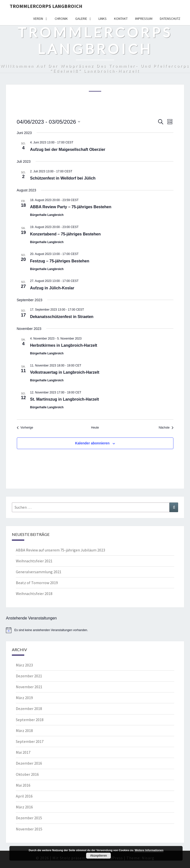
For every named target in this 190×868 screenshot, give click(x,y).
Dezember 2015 (29, 818)
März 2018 (24, 731)
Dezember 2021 (29, 676)
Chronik (61, 19)
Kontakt (121, 19)
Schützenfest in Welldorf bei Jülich (63, 178)
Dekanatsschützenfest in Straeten (62, 317)
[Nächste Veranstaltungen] (166, 428)
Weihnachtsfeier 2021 (34, 561)
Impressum (144, 19)
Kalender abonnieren (92, 443)
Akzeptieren (98, 856)
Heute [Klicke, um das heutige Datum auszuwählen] (95, 428)
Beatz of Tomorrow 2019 (37, 583)
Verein (38, 19)
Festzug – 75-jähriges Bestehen (60, 261)
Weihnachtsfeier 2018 (34, 594)
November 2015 (29, 829)
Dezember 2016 (29, 763)
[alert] (95, 630)
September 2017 (30, 741)
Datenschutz (170, 19)
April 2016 (24, 796)
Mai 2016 (23, 785)
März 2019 (24, 698)
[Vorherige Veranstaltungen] (25, 428)
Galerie (81, 19)
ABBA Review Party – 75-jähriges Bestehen (71, 207)
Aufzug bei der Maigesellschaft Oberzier (68, 149)
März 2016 (24, 807)
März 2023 (24, 665)
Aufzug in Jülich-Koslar (52, 288)
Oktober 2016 (27, 774)
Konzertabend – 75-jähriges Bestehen (65, 234)
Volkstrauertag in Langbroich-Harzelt (65, 372)
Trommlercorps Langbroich (46, 6)
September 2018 (30, 720)
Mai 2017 (23, 752)
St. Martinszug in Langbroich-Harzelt (65, 399)
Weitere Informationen (149, 850)
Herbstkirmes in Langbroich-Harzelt (64, 345)
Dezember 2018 (29, 708)
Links (103, 19)
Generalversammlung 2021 (39, 572)
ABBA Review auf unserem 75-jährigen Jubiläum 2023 (60, 550)
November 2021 (29, 687)
